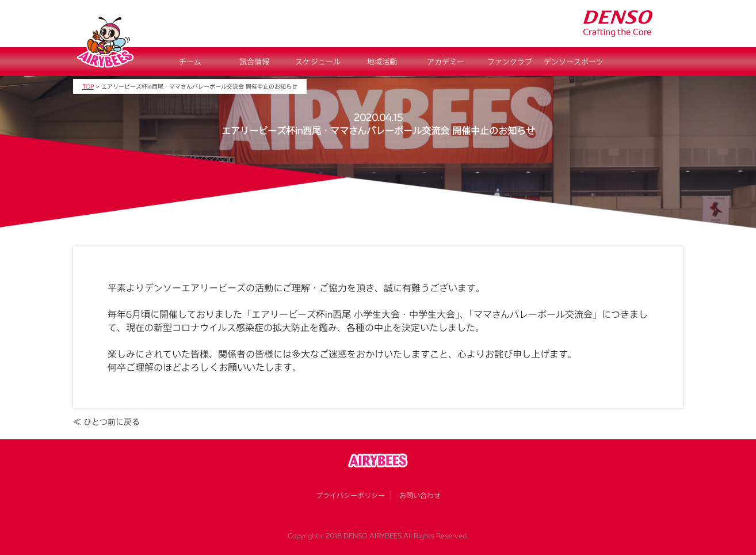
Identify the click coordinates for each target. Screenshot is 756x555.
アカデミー (446, 62)
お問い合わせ (420, 495)
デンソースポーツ (574, 62)
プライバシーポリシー (350, 495)
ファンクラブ (510, 62)
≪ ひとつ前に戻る (106, 422)
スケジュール (318, 62)
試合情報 (254, 62)
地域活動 (382, 62)
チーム (190, 62)
